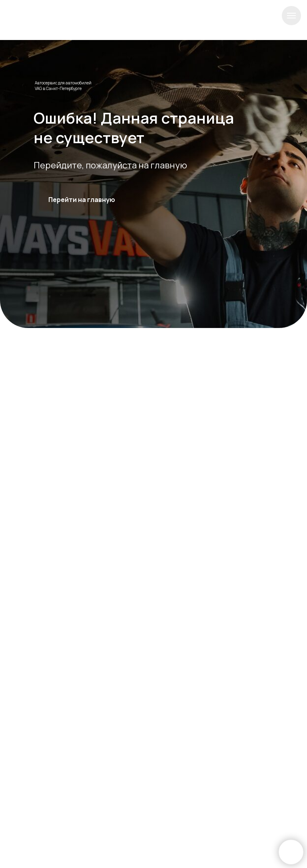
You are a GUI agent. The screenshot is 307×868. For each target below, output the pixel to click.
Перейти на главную (82, 200)
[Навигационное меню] (291, 16)
